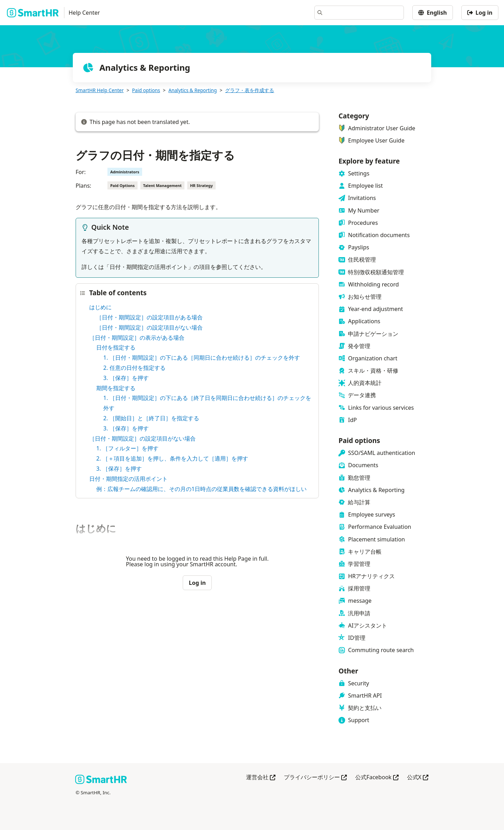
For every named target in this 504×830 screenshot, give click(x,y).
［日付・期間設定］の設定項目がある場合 (149, 317)
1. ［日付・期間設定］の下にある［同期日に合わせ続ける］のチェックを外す (202, 358)
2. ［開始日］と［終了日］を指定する (151, 418)
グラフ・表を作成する (250, 90)
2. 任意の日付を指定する (134, 368)
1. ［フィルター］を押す (127, 448)
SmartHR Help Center (100, 90)
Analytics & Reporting (192, 90)
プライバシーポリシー (315, 778)
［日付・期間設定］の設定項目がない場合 (149, 327)
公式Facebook (377, 778)
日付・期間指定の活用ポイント (128, 479)
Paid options (146, 90)
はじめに (100, 307)
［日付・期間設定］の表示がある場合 (137, 338)
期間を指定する (116, 388)
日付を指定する (116, 347)
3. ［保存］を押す (126, 378)
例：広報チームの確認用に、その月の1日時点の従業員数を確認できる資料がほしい (201, 489)
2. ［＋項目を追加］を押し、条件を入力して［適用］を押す (172, 458)
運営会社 (261, 778)
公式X (418, 778)
